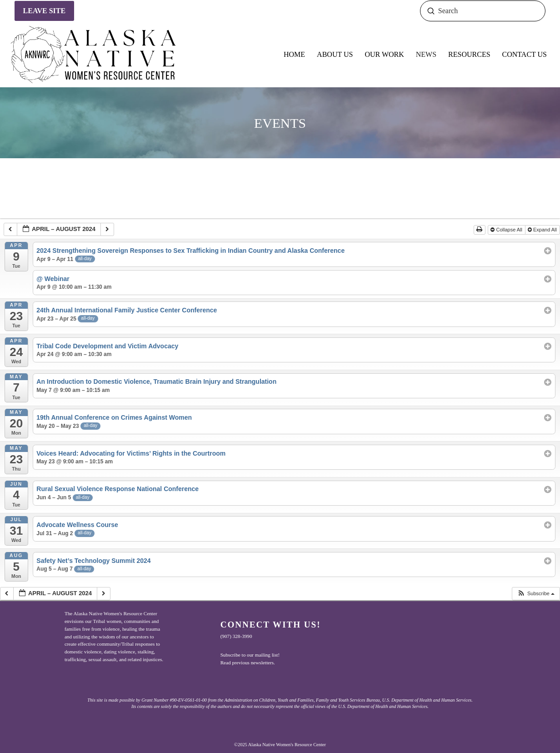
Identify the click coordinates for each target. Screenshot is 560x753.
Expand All (543, 230)
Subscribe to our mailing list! (250, 655)
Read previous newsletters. (248, 663)
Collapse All (507, 230)
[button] (536, 594)
